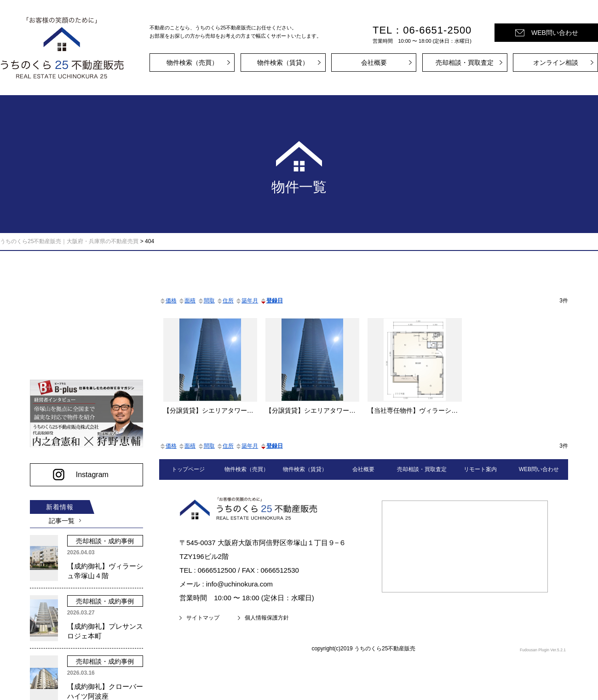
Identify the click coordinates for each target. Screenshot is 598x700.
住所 (225, 301)
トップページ (188, 469)
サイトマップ (203, 618)
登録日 (271, 301)
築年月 (247, 301)
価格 (168, 301)
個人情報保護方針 (267, 618)
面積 (187, 301)
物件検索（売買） (192, 63)
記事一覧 (60, 518)
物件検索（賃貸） (283, 63)
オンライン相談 (556, 63)
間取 (206, 301)
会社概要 (374, 63)
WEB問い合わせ (555, 33)
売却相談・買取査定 (465, 63)
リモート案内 (480, 469)
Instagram (89, 471)
